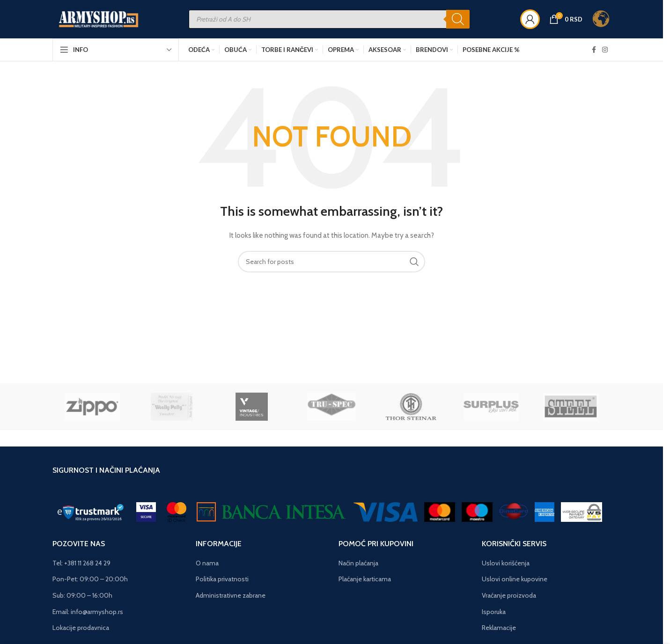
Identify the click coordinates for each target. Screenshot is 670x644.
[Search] (464, 22)
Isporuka (494, 614)
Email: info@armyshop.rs (88, 614)
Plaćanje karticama (365, 581)
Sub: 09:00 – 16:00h (82, 598)
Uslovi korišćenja (506, 565)
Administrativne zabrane (231, 598)
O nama (207, 565)
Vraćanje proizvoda (509, 598)
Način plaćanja (358, 565)
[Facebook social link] (594, 53)
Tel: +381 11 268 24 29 (81, 565)
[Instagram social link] (605, 53)
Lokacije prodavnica (81, 630)
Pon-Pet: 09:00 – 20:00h (90, 581)
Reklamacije (499, 630)
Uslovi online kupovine (515, 581)
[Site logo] (105, 21)
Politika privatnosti (222, 581)
